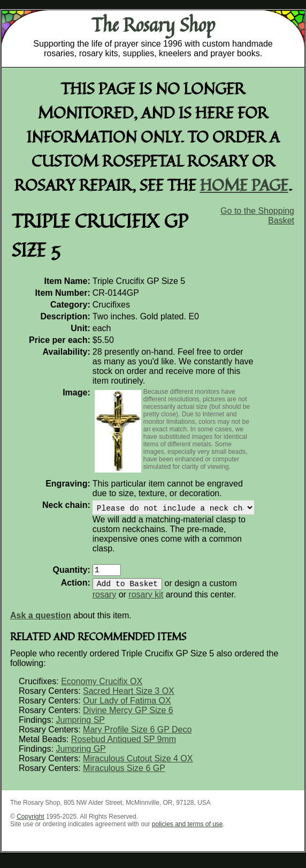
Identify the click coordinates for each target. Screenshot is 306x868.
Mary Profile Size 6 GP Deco (137, 736)
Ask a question (41, 622)
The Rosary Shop (153, 25)
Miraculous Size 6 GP (124, 775)
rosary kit (146, 601)
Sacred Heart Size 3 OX (129, 697)
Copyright (30, 823)
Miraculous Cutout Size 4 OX (138, 765)
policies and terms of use (188, 830)
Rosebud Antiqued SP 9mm (124, 746)
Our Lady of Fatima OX (127, 707)
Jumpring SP (80, 726)
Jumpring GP (81, 755)
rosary (104, 601)
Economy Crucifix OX (102, 688)
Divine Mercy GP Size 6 (128, 717)
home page (244, 185)
